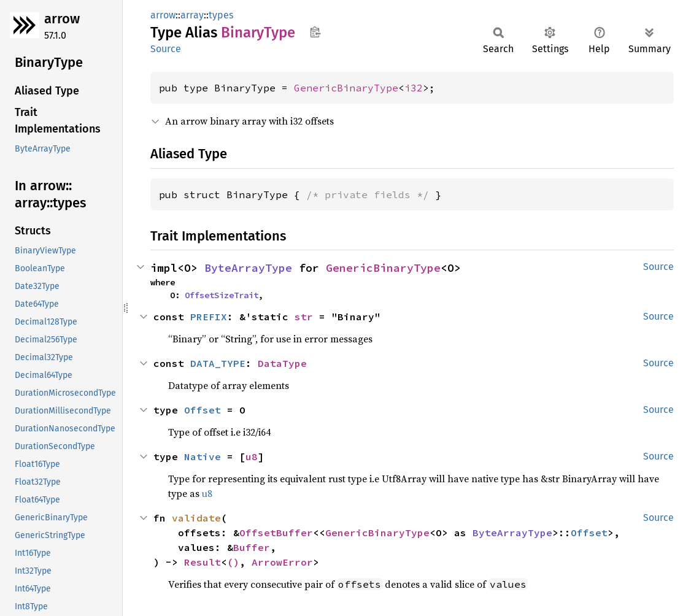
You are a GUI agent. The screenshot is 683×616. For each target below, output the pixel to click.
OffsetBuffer (276, 533)
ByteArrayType (248, 268)
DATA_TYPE (218, 363)
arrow (62, 19)
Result (203, 562)
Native (203, 456)
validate (196, 518)
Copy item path (315, 32)
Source (166, 49)
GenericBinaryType (346, 88)
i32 (414, 88)
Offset (203, 410)
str (304, 317)
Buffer (252, 547)
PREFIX (209, 317)
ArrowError (282, 562)
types (221, 15)
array (192, 15)
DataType (282, 363)
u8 (252, 456)
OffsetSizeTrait (222, 295)
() (233, 562)
